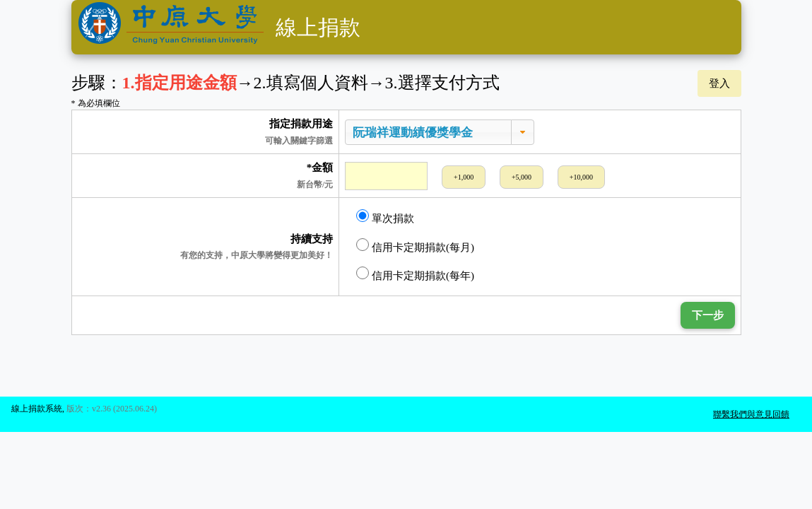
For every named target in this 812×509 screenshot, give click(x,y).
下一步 (708, 315)
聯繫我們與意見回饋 (751, 414)
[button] (523, 133)
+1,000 (464, 177)
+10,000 (581, 177)
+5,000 (522, 177)
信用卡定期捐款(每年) (415, 274)
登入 (719, 83)
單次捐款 (385, 217)
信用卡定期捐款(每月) (415, 246)
